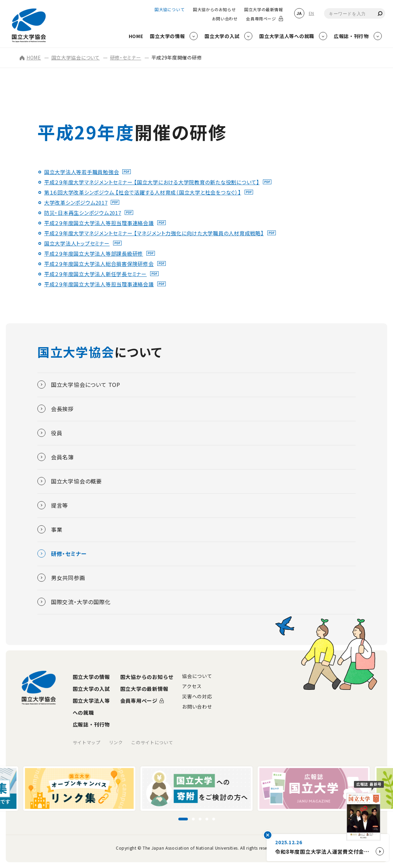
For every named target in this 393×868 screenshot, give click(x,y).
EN (311, 13)
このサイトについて (152, 742)
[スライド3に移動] (200, 819)
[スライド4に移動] (207, 819)
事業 (50, 529)
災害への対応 (197, 696)
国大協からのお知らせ (214, 10)
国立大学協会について (76, 57)
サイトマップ (87, 742)
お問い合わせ (225, 19)
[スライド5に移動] (214, 819)
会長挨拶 (56, 409)
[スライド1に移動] (183, 819)
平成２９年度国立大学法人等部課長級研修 (94, 253)
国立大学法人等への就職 (91, 707)
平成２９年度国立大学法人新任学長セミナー (95, 274)
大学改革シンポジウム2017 (76, 202)
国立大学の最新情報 (263, 10)
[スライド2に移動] (193, 819)
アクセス (192, 686)
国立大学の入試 (91, 689)
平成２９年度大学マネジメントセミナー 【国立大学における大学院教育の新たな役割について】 (152, 182)
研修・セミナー (126, 57)
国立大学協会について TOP (79, 385)
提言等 (53, 505)
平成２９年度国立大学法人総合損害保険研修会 (99, 264)
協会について (197, 676)
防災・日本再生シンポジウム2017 (83, 213)
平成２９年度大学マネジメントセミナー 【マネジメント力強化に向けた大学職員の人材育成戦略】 (154, 233)
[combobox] (355, 13)
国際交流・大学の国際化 (74, 602)
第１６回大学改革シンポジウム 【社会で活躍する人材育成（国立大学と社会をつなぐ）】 (143, 192)
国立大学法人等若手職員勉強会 (82, 172)
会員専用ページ (261, 19)
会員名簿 (56, 457)
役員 (50, 433)
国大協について (169, 10)
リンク (116, 742)
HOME (30, 57)
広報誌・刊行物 (91, 724)
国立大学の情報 (91, 677)
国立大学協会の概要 (70, 481)
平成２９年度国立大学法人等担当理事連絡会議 (99, 223)
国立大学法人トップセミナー (77, 243)
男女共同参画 (61, 578)
